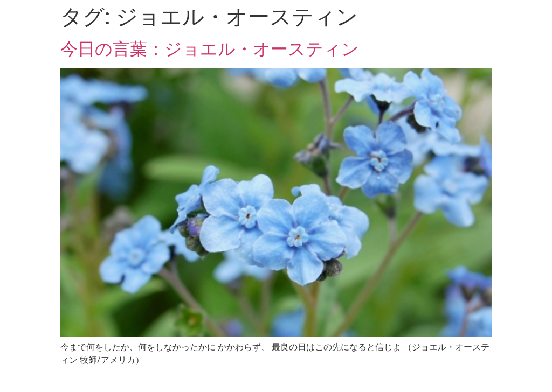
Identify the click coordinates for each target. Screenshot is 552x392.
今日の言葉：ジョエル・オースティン (210, 49)
